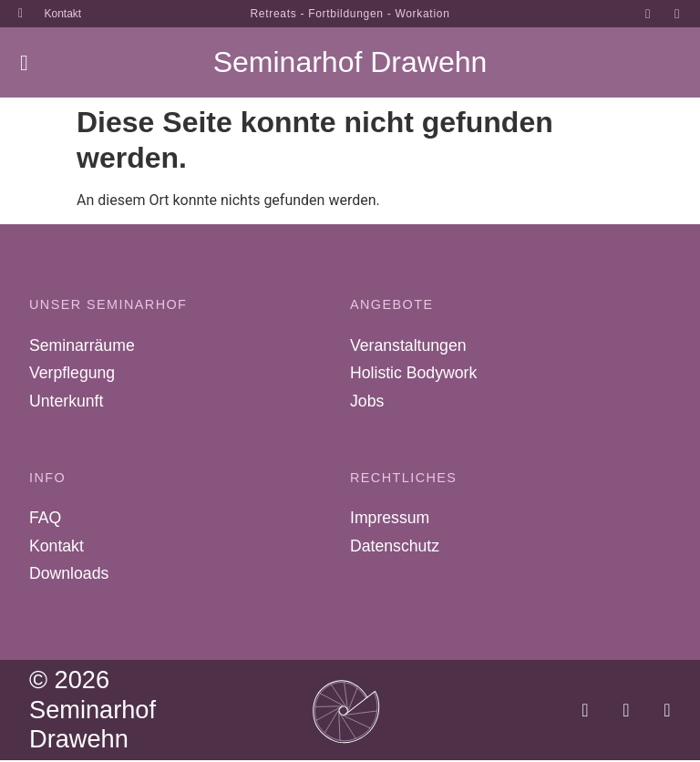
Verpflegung (72, 374)
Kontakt (57, 547)
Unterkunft (66, 402)
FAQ (45, 519)
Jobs (367, 402)
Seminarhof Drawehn (350, 62)
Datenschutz (395, 547)
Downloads (69, 575)
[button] (24, 63)
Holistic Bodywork (413, 374)
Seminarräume (82, 345)
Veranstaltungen (408, 345)
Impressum (390, 519)
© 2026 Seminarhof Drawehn (93, 712)
